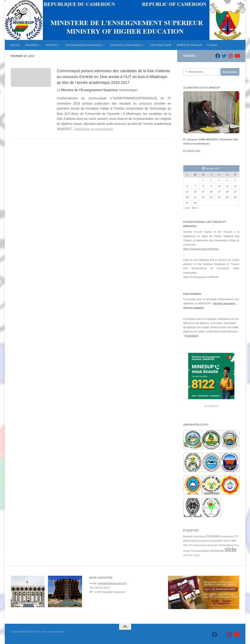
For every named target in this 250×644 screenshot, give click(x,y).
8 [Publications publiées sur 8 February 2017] (203, 186)
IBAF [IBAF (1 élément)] (186, 545)
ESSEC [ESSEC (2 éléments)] (219, 541)
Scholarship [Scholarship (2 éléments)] (217, 551)
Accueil (15, 45)
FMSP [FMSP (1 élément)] (234, 541)
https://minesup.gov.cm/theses (201, 249)
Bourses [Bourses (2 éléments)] (188, 536)
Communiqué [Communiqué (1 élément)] (199, 536)
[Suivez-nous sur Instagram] (231, 56)
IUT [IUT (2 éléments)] (191, 545)
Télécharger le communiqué (93, 129)
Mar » (195, 208)
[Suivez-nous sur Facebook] (218, 56)
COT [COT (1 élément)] (236, 536)
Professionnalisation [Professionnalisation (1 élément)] (200, 551)
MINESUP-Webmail (189, 45)
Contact (212, 45)
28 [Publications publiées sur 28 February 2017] (195, 203)
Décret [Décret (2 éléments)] (187, 541)
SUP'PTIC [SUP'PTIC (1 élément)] (188, 555)
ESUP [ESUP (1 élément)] (227, 541)
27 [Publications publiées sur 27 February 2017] (187, 203)
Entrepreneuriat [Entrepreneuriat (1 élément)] (207, 541)
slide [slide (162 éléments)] (231, 550)
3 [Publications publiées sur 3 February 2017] (219, 180)
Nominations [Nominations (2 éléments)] (226, 545)
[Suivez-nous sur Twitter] (224, 56)
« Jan (187, 208)
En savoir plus (192, 150)
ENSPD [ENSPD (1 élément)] (195, 541)
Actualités (31, 45)
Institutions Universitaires (126, 45)
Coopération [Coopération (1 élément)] (227, 536)
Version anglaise (194, 308)
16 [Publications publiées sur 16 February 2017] (211, 192)
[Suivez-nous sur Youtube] (237, 56)
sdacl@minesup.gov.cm (112, 583)
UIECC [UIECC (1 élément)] (197, 555)
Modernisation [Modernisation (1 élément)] (200, 545)
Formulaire (191, 336)
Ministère (52, 45)
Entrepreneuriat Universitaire (84, 45)
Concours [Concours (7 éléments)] (214, 536)
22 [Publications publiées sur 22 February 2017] (203, 197)
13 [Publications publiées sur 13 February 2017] (187, 192)
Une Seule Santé (161, 45)
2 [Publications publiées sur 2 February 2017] (211, 180)
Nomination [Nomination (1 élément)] (213, 545)
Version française (225, 303)
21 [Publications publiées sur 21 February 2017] (195, 197)
